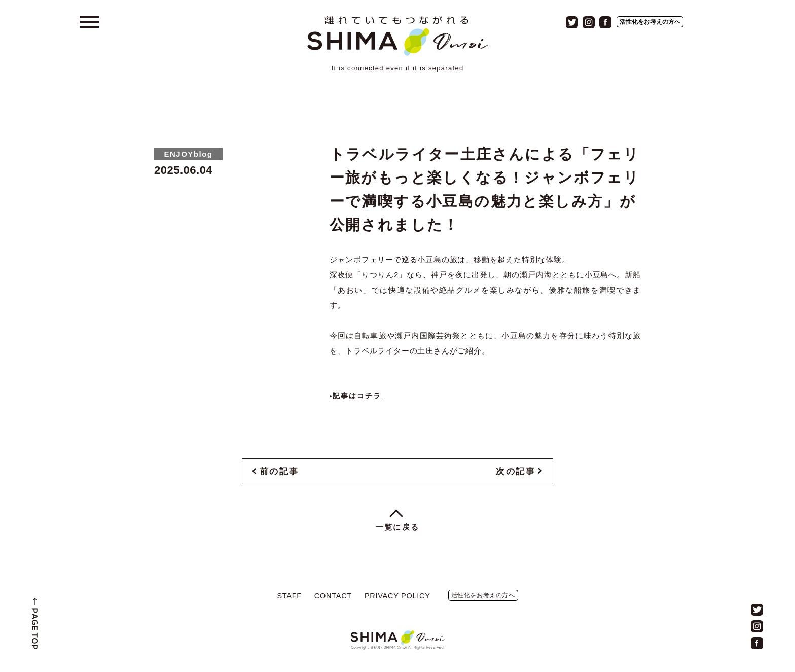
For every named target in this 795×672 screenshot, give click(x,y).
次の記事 (516, 471)
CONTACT (333, 596)
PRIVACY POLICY (397, 596)
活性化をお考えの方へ (650, 22)
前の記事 (279, 471)
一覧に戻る (397, 527)
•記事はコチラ (356, 396)
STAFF (289, 596)
